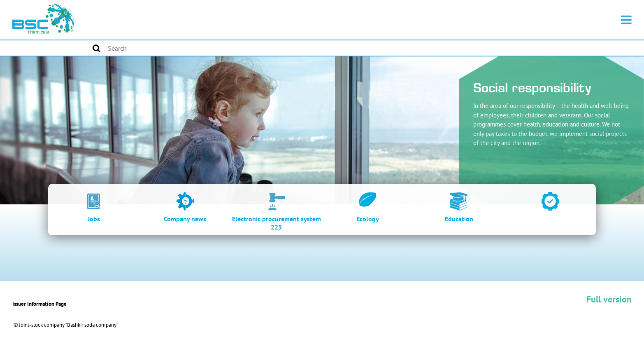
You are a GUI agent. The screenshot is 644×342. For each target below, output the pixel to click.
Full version (609, 299)
